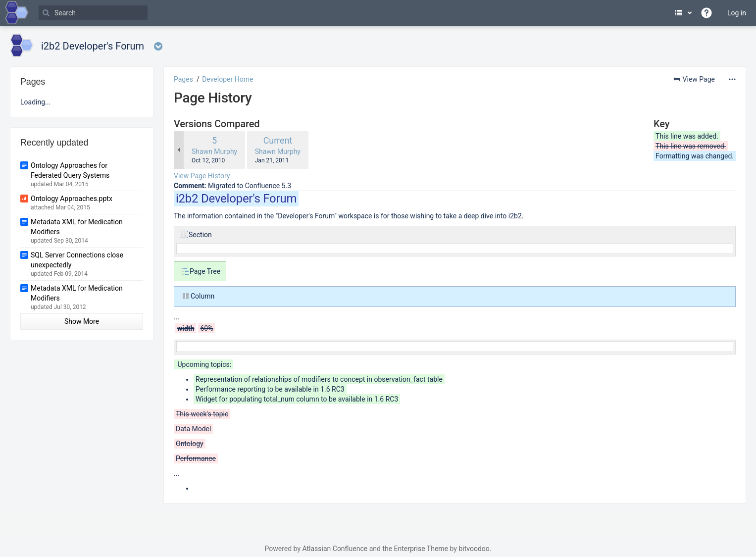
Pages (183, 79)
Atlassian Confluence (335, 549)
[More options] (732, 79)
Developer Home (227, 79)
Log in (737, 13)
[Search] (93, 13)
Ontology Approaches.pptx (72, 199)
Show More (82, 321)
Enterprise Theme (421, 549)
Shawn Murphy (214, 152)
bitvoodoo (474, 549)
